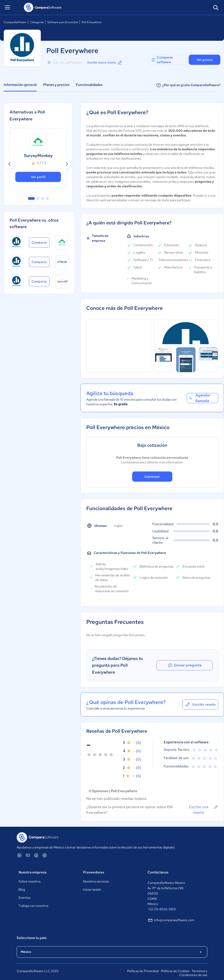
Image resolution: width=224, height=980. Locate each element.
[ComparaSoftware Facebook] (36, 848)
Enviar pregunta (195, 662)
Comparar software (162, 60)
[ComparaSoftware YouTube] (28, 848)
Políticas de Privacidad (143, 964)
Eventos (24, 891)
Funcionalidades (89, 85)
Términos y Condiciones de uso (193, 966)
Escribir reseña (200, 698)
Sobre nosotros (30, 875)
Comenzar (152, 477)
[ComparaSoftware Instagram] (45, 848)
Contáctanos (158, 866)
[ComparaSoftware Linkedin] (19, 848)
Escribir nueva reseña (107, 63)
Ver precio (205, 60)
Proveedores (94, 866)
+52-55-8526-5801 (162, 902)
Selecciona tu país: (32, 931)
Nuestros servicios (96, 875)
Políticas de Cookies (175, 964)
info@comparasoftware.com (171, 914)
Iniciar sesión (92, 883)
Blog (22, 883)
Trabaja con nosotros (33, 899)
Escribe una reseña (204, 803)
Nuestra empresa (32, 866)
